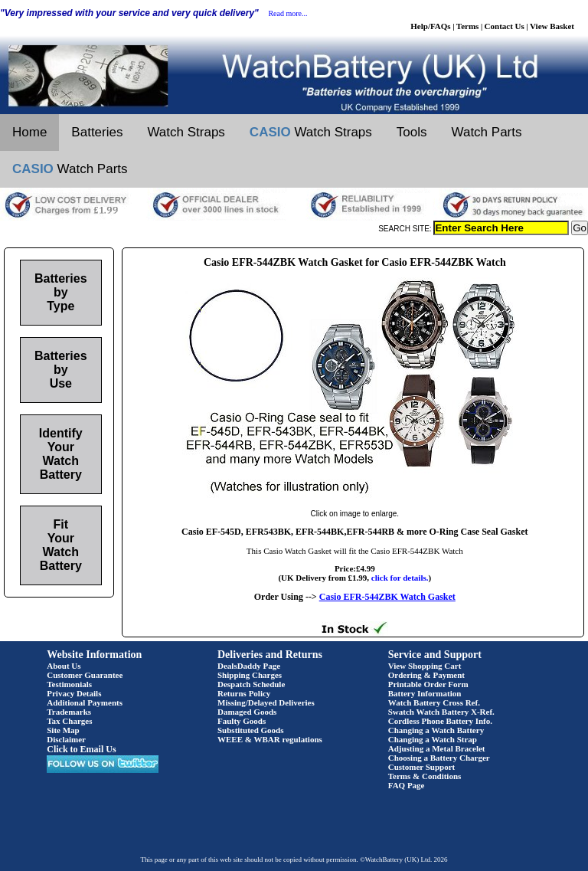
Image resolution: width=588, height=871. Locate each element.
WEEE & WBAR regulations (270, 739)
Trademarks (69, 712)
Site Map (63, 730)
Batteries (97, 132)
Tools (412, 132)
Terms (468, 26)
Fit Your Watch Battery (61, 545)
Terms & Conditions (425, 776)
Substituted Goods (251, 730)
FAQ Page (407, 785)
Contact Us (505, 26)
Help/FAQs (430, 26)
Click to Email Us (81, 749)
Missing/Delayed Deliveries (266, 702)
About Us (64, 666)
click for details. (400, 578)
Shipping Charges (250, 675)
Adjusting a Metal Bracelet (437, 748)
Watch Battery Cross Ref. (434, 702)
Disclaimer (66, 739)
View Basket (552, 26)
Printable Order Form (428, 684)
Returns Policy (244, 693)
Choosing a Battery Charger (439, 758)
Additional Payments (85, 702)
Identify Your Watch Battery (61, 454)
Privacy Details (74, 693)
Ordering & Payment (426, 675)
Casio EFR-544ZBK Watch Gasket (387, 597)
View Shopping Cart (425, 666)
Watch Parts (487, 132)
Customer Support (422, 767)
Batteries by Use (60, 370)
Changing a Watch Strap (433, 739)
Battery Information (425, 693)
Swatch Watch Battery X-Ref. (441, 712)
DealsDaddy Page (249, 666)
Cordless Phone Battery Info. (440, 721)
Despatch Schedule (251, 684)
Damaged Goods (247, 712)
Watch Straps (186, 132)
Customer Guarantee (85, 675)
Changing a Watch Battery (436, 730)
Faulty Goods (242, 721)
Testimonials (69, 684)
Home (29, 132)
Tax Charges (69, 721)
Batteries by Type (60, 292)
